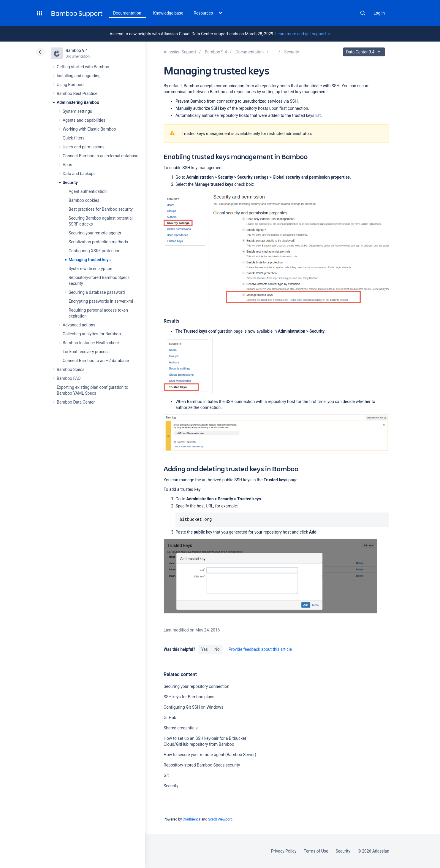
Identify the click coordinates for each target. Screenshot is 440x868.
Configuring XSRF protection (94, 251)
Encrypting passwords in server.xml (101, 301)
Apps (67, 165)
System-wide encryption (90, 269)
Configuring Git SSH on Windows (193, 707)
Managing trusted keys (90, 260)
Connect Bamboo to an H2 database (96, 361)
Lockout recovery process (86, 352)
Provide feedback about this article (260, 649)
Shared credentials (181, 728)
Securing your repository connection (196, 686)
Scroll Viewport (220, 819)
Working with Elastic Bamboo (89, 129)
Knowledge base (168, 13)
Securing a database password (97, 292)
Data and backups (79, 174)
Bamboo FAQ (69, 378)
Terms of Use (316, 851)
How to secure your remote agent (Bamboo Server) (210, 755)
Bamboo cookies (84, 200)
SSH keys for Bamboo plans (189, 697)
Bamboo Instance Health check (91, 343)
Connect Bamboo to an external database (100, 156)
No (217, 649)
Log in (379, 13)
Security (70, 183)
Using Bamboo (70, 85)
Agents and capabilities (84, 120)
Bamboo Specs (71, 369)
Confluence (191, 819)
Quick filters (73, 138)
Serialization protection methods (98, 242)
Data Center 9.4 (365, 52)
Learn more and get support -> (303, 34)
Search (363, 13)
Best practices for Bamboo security (101, 209)
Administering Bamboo (78, 102)
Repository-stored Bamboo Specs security (202, 765)
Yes (204, 649)
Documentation (127, 13)
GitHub (170, 718)
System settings (77, 111)
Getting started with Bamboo (83, 67)
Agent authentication (88, 191)
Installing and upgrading (79, 76)
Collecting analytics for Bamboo (92, 334)
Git (166, 775)
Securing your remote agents (95, 233)
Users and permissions (84, 147)
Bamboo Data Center (76, 402)
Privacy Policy (284, 851)
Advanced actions (79, 325)
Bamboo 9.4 (77, 50)
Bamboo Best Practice (77, 93)
